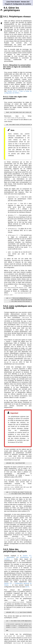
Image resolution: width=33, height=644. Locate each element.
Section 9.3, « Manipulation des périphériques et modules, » (18, 555)
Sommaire (1, 17)
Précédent (1, 23)
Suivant (1, 30)
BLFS (27, 584)
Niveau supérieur (1, 10)
